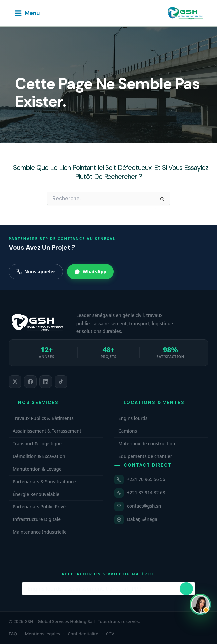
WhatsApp (90, 272)
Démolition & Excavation (39, 456)
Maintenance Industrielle (40, 532)
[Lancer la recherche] (186, 589)
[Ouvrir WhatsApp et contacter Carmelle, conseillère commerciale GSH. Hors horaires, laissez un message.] (200, 604)
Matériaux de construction (147, 444)
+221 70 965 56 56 (146, 479)
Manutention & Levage (37, 469)
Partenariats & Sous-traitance (44, 482)
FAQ (13, 634)
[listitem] (15, 382)
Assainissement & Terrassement (47, 431)
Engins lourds (133, 418)
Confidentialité (83, 634)
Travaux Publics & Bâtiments (43, 418)
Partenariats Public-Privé (39, 507)
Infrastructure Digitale (37, 519)
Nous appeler (36, 272)
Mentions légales (42, 634)
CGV (110, 634)
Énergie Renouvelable (36, 494)
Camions (128, 431)
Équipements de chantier (145, 456)
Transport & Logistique (37, 444)
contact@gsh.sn (144, 506)
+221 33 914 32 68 (146, 493)
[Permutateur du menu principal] (27, 13)
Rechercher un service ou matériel (108, 574)
